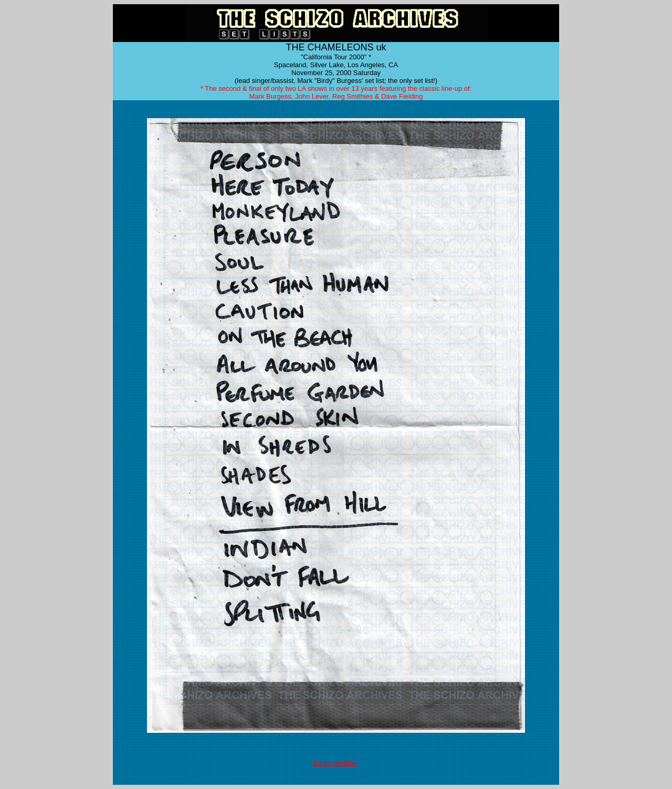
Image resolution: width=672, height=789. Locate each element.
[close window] (336, 763)
